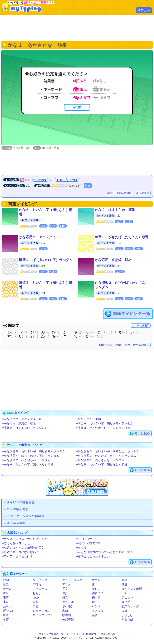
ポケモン (68, 607)
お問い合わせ (108, 634)
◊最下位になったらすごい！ (95, 557)
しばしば (127, 615)
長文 (65, 589)
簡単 (124, 580)
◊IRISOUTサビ (86, 539)
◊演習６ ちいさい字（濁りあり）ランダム (105, 424)
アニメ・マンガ (72, 580)
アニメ (67, 585)
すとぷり (98, 611)
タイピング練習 (132, 589)
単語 (6, 615)
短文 (88, 186)
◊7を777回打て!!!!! (88, 544)
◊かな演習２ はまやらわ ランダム (26, 460)
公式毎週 (68, 620)
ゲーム (7, 589)
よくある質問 (16, 523)
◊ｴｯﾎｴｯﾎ (81, 548)
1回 (94, 602)
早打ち (37, 585)
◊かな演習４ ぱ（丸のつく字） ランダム (31, 456)
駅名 (6, 593)
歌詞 (6, 580)
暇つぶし (9, 611)
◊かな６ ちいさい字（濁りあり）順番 (28, 465)
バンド (96, 607)
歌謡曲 (67, 615)
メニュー (144, 10)
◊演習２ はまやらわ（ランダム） (25, 428)
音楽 (6, 585)
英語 (95, 615)
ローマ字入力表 (18, 509)
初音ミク (98, 593)
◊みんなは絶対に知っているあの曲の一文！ (105, 552)
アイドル (68, 602)
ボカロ (96, 580)
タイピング (40, 580)
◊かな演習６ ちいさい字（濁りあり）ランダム (34, 452)
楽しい (96, 589)
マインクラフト (43, 615)
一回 (124, 593)
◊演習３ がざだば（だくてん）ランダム (103, 428)
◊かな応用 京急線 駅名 (19, 424)
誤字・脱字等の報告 (119, 193)
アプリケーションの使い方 (25, 516)
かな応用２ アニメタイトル (41, 237)
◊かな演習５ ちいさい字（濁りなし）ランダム (108, 452)
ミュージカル (41, 611)
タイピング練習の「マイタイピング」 (60, 634)
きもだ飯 (127, 620)
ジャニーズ (40, 589)
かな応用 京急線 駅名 (113, 260)
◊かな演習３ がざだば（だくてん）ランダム (106, 456)
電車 (6, 598)
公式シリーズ (130, 607)
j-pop (36, 598)
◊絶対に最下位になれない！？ (22, 552)
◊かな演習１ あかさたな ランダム (100, 460)
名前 (65, 611)
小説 (6, 602)
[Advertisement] (77, 27)
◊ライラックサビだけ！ (18, 557)
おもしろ (38, 593)
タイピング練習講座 (21, 502)
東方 (35, 602)
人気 (124, 611)
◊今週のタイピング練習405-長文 (23, 548)
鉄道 (124, 585)
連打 (65, 593)
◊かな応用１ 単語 (89, 419)
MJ (27, 180)
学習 (35, 607)
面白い (7, 607)
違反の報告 (143, 193)
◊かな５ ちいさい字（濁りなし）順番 (102, 465)
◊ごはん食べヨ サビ (16, 544)
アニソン (127, 598)
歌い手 (126, 602)
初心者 (96, 598)
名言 (6, 620)
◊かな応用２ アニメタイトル (22, 419)
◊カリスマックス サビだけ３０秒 (25, 539)
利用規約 (91, 634)
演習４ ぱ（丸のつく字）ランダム (46, 260)
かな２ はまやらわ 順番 (115, 210)
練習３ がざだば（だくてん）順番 (122, 237)
